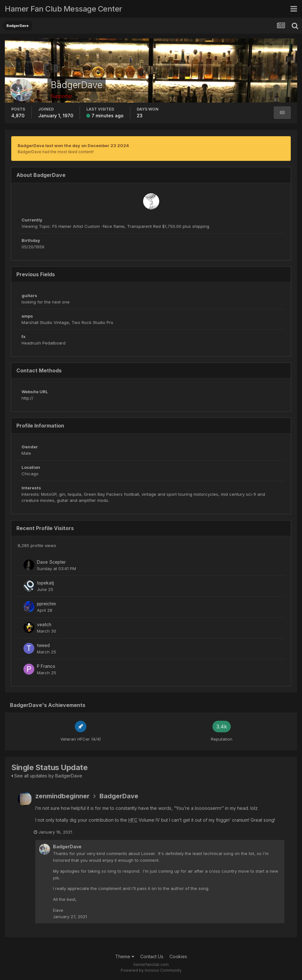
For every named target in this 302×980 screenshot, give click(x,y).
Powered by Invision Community (151, 971)
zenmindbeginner (62, 796)
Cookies (178, 957)
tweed (43, 645)
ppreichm (46, 604)
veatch (44, 625)
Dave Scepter (51, 562)
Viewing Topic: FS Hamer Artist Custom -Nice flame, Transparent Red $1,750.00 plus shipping (115, 226)
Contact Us (152, 957)
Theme (125, 957)
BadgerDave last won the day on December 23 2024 (73, 145)
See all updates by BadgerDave (47, 776)
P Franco (46, 666)
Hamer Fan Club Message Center (64, 9)
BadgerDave (119, 796)
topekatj (45, 583)
